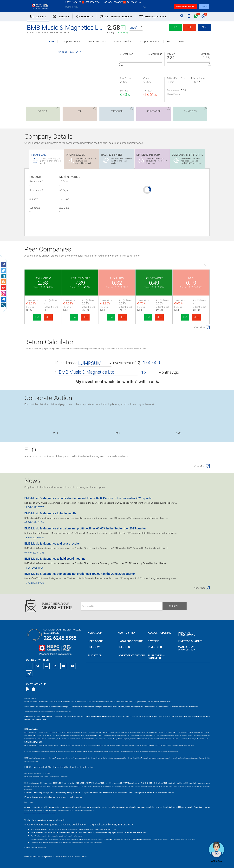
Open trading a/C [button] (186, 7)
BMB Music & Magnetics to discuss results (52, 543)
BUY (37, 317)
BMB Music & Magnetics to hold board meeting (55, 559)
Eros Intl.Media (80, 278)
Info (51, 42)
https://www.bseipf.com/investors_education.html (41, 814)
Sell (190, 27)
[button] (136, 28)
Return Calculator (123, 42)
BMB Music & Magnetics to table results (50, 513)
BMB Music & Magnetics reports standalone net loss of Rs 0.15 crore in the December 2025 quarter (88, 498)
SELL (48, 317)
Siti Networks (154, 278)
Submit (175, 606)
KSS (191, 278)
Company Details (71, 42)
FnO (169, 42)
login (204, 7)
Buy (175, 27)
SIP (204, 27)
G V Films (117, 278)
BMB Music (43, 278)
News (182, 42)
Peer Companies (97, 42)
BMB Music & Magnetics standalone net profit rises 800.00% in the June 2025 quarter (80, 574)
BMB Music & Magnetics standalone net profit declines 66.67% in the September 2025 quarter (85, 528)
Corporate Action (150, 42)
